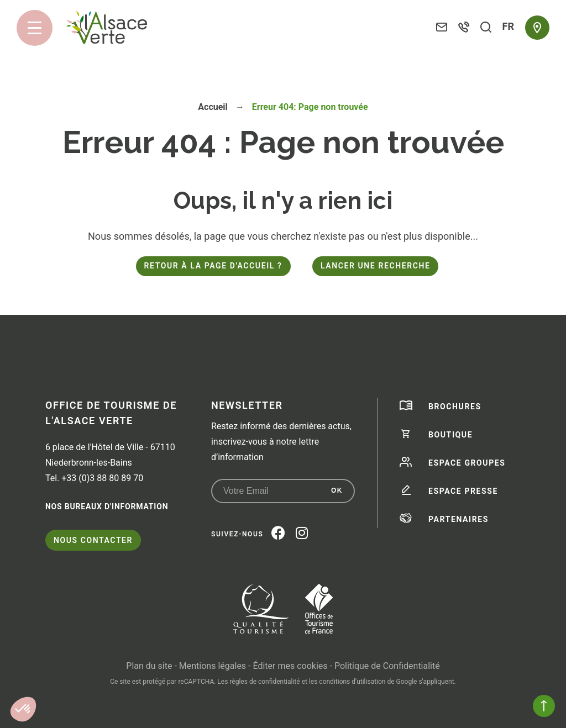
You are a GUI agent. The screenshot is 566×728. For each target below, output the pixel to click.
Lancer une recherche (375, 266)
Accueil (213, 107)
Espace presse (463, 491)
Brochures (455, 407)
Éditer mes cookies (290, 666)
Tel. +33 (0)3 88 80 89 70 (94, 478)
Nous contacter (93, 540)
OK (337, 490)
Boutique (450, 435)
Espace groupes (467, 463)
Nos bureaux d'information (107, 507)
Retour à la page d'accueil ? (213, 266)
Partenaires (458, 519)
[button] (23, 709)
